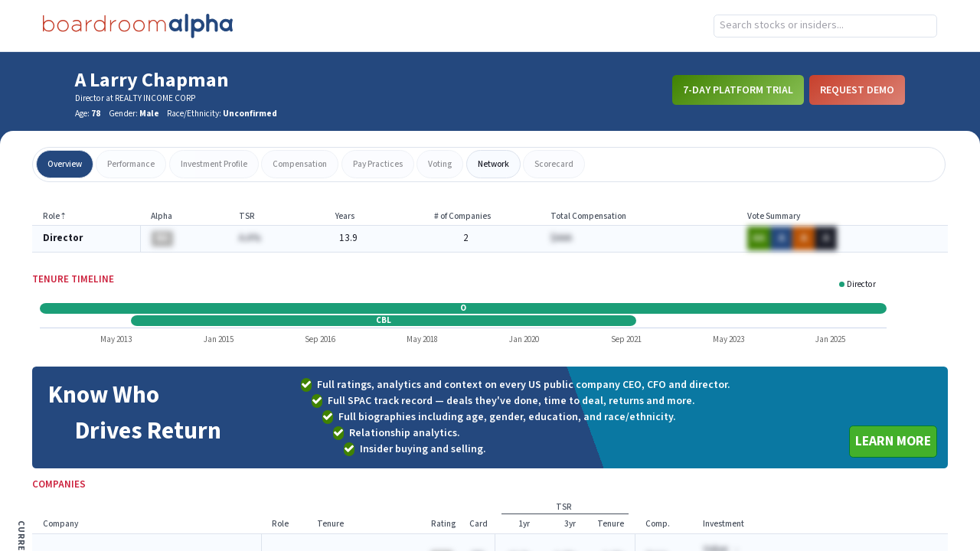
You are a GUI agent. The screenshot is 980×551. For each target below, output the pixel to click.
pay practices (378, 164)
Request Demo (857, 90)
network (493, 164)
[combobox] (825, 26)
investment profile (214, 164)
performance (131, 164)
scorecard (554, 164)
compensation (300, 164)
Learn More (893, 441)
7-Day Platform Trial (738, 90)
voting (440, 164)
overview (65, 164)
